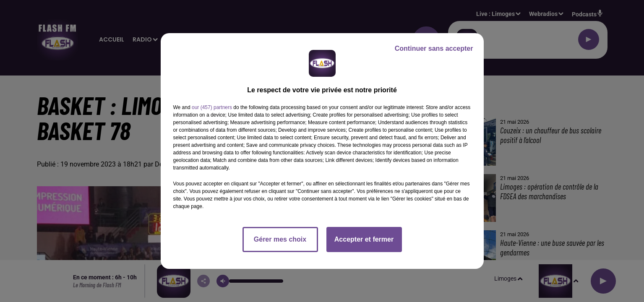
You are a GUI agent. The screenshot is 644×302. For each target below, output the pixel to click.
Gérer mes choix (280, 239)
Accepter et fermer (364, 239)
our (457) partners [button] (212, 107)
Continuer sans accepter (434, 48)
